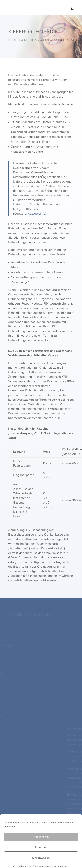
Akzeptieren (41, 856)
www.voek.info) (36, 214)
